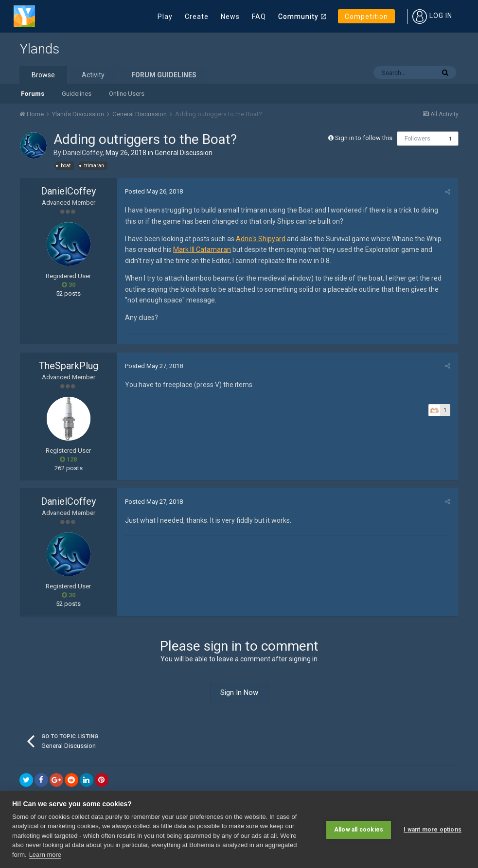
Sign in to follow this (364, 138)
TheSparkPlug (69, 366)
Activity (93, 75)
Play (165, 17)
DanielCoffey (83, 153)
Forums (33, 94)
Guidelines (77, 94)
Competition (366, 17)
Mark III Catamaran (202, 249)
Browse (43, 75)
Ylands (39, 49)
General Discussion (184, 153)
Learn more (45, 855)
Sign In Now (239, 692)
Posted (153, 191)
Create (197, 17)
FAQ (259, 17)
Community (298, 17)
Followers (417, 139)
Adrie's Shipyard (260, 239)
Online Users (127, 94)
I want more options (433, 830)
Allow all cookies (359, 830)
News (230, 17)
